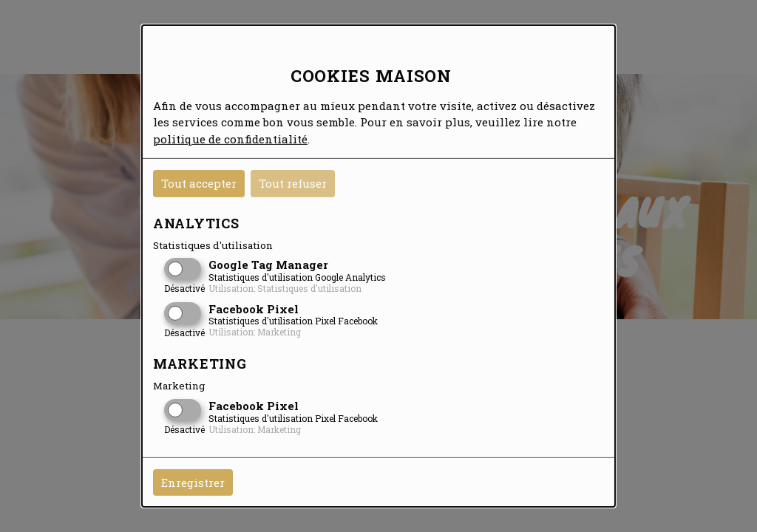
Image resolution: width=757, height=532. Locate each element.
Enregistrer (193, 482)
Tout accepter (199, 183)
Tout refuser (293, 183)
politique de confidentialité (230, 138)
